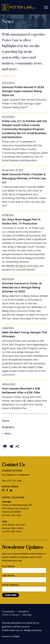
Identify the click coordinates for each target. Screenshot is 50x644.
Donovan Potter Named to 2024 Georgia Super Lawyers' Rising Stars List (23, 91)
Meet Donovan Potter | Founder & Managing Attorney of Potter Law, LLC (24, 178)
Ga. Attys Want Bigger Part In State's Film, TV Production (21, 222)
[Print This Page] (5, 447)
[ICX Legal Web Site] (11, 637)
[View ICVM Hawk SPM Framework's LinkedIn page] (11, 490)
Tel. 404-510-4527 (12, 515)
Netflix (10, 266)
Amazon (21, 266)
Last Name (8, 576)
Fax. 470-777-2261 (12, 481)
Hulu (36, 266)
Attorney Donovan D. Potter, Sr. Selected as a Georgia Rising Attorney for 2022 (22, 287)
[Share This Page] (17, 447)
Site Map (27, 615)
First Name (8, 566)
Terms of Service (11, 615)
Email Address (10, 585)
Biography (8, 427)
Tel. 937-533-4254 (12, 532)
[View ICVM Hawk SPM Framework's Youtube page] (3, 490)
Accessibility (8, 612)
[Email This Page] (11, 447)
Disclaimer (23, 612)
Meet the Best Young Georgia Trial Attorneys (25, 334)
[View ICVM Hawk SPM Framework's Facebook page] (7, 490)
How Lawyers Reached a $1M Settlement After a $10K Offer (21, 391)
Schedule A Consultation (17, 475)
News (6, 421)
